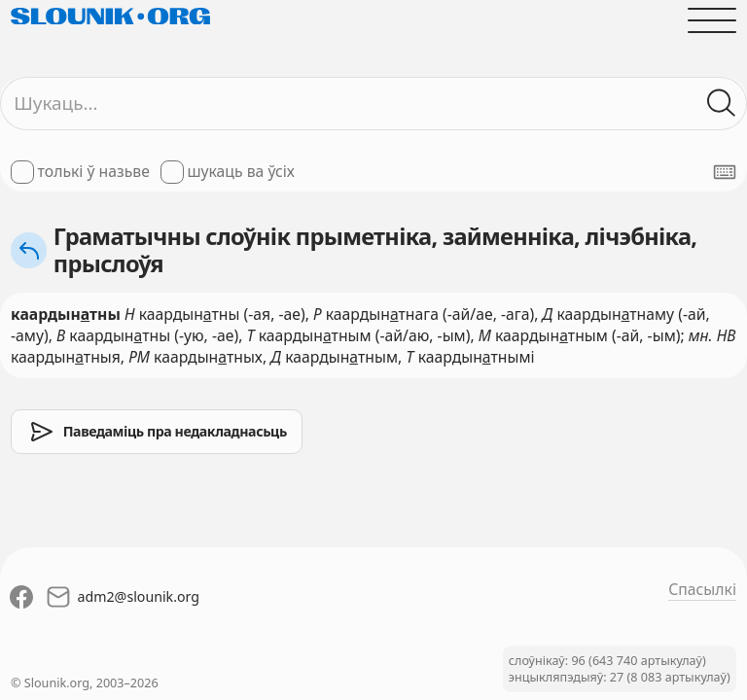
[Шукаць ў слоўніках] (722, 103)
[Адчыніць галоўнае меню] (712, 20)
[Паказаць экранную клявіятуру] (725, 172)
